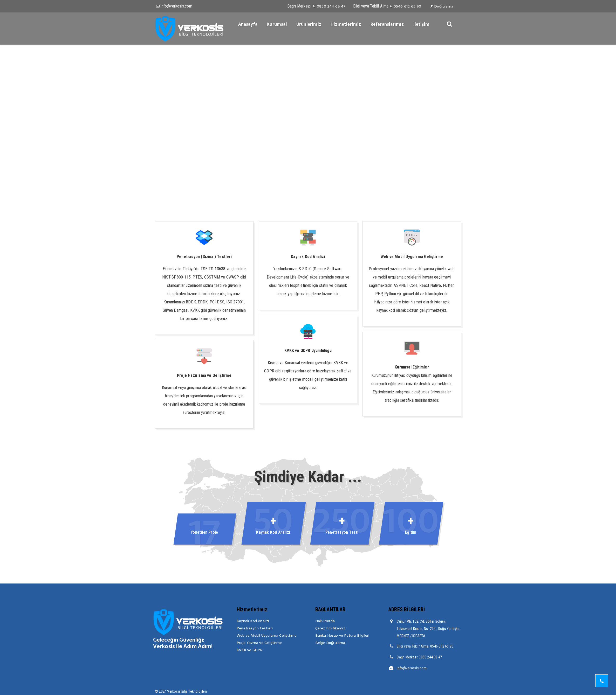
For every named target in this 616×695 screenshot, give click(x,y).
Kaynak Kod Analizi (253, 621)
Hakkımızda (325, 621)
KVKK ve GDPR (249, 650)
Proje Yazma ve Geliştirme (259, 643)
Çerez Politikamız (330, 628)
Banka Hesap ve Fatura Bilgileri (342, 635)
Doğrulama (442, 6)
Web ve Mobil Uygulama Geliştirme (267, 635)
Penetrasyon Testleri (255, 628)
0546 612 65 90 (405, 6)
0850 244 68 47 (329, 6)
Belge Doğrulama (330, 643)
